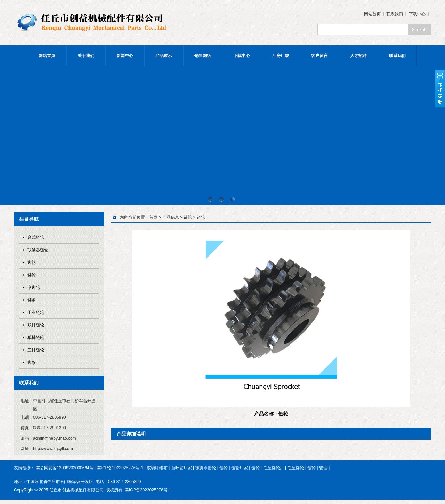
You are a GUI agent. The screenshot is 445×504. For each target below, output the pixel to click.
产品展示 (164, 56)
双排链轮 (36, 325)
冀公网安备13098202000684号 (64, 468)
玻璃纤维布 (157, 468)
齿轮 (32, 262)
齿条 (32, 363)
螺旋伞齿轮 (205, 468)
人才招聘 (358, 56)
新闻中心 (125, 56)
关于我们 (86, 56)
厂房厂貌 (281, 56)
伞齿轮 (34, 287)
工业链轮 (36, 312)
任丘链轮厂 (274, 468)
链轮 (32, 275)
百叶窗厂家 (181, 468)
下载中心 (417, 14)
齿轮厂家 (240, 468)
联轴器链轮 (38, 250)
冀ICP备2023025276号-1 (120, 468)
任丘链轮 (296, 468)
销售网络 (203, 56)
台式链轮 (36, 237)
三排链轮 (36, 350)
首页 (153, 217)
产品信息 (171, 217)
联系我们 (395, 14)
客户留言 (319, 56)
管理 (323, 468)
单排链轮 (36, 338)
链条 (32, 300)
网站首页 (372, 14)
